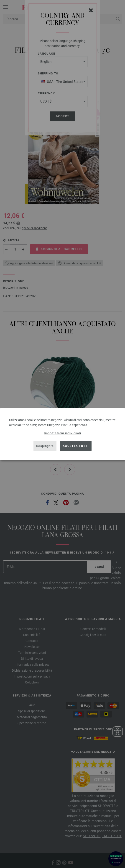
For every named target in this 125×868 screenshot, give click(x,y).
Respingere (45, 446)
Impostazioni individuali (62, 433)
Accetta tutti (76, 446)
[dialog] (62, 434)
